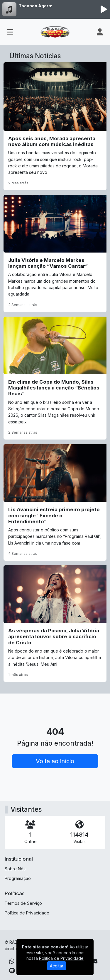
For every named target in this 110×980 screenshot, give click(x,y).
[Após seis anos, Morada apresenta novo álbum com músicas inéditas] (55, 126)
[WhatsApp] (12, 961)
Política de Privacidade (27, 913)
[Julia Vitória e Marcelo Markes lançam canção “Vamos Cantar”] (55, 253)
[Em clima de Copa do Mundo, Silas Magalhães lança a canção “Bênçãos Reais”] (55, 378)
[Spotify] (12, 971)
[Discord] (94, 961)
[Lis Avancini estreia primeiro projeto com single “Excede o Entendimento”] (55, 502)
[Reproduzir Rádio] (104, 9)
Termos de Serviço (23, 903)
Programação (18, 878)
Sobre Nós (15, 869)
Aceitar (57, 966)
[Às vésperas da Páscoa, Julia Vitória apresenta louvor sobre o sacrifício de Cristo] (55, 624)
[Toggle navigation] (10, 32)
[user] (100, 32)
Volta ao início (55, 761)
